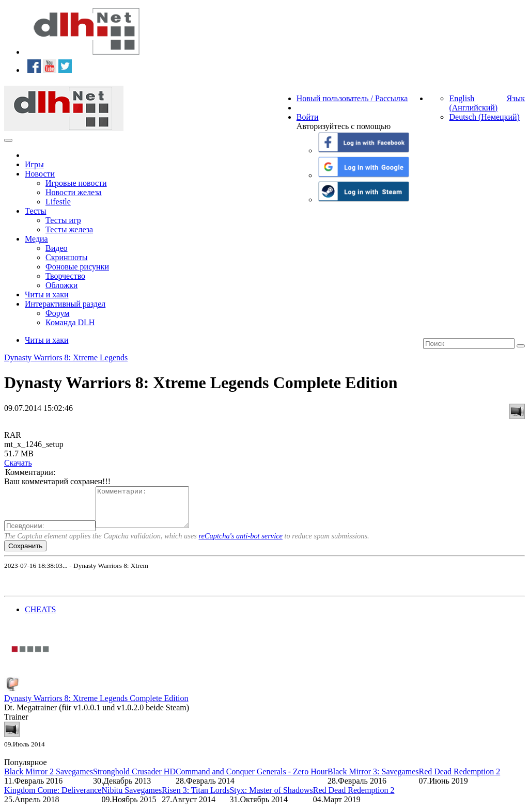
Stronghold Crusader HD (134, 779)
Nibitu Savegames (131, 798)
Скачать (18, 463)
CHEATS (40, 617)
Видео (56, 248)
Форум (57, 313)
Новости (40, 174)
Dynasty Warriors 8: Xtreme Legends (66, 357)
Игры (34, 164)
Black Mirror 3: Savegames (373, 779)
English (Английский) (473, 103)
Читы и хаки (47, 294)
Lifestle (58, 202)
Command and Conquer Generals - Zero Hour (252, 779)
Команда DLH (70, 322)
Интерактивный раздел (65, 304)
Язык (516, 98)
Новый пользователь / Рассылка (352, 98)
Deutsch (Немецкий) (484, 117)
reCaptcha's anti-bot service (241, 544)
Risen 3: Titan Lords (196, 798)
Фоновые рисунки (77, 267)
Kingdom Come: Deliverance (53, 798)
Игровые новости (76, 183)
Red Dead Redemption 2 (459, 779)
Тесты (36, 211)
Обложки (61, 285)
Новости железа (74, 192)
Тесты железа (69, 229)
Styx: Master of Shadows (271, 798)
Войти (308, 117)
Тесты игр (63, 220)
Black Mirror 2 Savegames (49, 779)
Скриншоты (66, 257)
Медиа (36, 239)
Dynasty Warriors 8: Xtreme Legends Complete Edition (96, 706)
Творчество (65, 276)
